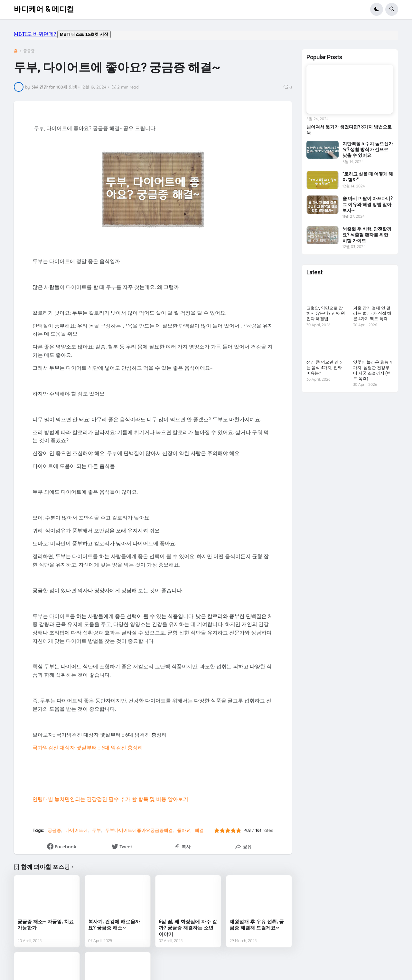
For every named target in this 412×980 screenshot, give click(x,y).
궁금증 (29, 51)
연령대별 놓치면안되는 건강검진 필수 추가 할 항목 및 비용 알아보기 (110, 799)
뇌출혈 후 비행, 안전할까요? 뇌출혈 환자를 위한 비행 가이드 (367, 235)
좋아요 (184, 830)
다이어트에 (77, 830)
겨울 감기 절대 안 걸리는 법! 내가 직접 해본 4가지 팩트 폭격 (372, 314)
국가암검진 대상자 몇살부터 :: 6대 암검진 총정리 (88, 747)
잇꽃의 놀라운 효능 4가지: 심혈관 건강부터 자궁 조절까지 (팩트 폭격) (372, 370)
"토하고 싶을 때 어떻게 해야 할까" (368, 177)
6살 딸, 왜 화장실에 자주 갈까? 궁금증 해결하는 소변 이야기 (188, 928)
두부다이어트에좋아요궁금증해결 (139, 830)
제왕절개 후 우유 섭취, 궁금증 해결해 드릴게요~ (257, 925)
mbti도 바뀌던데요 (206, 35)
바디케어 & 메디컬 (44, 9)
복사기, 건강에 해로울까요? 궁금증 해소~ (114, 925)
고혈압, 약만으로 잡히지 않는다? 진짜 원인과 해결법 (326, 314)
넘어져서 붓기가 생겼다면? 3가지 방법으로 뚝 (349, 130)
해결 (199, 830)
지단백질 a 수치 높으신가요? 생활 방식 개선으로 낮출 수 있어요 (368, 149)
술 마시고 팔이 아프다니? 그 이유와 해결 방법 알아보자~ (368, 204)
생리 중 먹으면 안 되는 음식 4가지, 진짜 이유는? (325, 368)
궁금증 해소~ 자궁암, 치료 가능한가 (46, 925)
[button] (377, 9)
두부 (97, 830)
